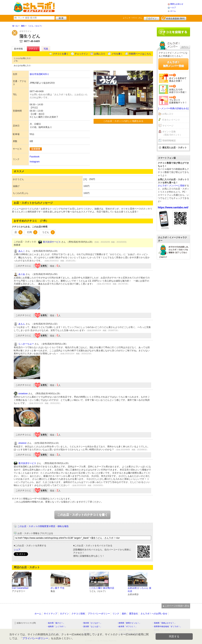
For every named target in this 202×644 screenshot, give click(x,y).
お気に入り (100, 54)
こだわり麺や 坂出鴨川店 (102, 588)
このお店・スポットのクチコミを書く (82, 515)
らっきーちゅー (26, 344)
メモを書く (117, 54)
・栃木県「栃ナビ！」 (56, 623)
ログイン (152, 18)
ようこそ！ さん (132, 18)
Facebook (35, 157)
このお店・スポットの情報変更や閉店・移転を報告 (43, 526)
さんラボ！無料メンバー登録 (173, 64)
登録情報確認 (169, 141)
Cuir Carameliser (20, 588)
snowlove (23, 394)
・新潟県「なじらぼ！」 (92, 626)
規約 (124, 614)
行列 (32, 232)
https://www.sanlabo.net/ (173, 207)
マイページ (168, 126)
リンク (116, 614)
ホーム (173, 11)
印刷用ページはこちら (140, 54)
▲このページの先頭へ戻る (176, 606)
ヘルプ (173, 8)
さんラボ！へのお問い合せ (154, 614)
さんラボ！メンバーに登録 (171, 186)
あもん (22, 324)
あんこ (22, 251)
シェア (17, 550)
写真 (46, 49)
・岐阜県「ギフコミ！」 (127, 626)
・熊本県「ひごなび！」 (92, 623)
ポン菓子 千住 (57, 588)
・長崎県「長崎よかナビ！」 (164, 623)
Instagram (35, 162)
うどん (48, 232)
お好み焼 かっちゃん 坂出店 (140, 590)
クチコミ (33, 49)
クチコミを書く (61, 54)
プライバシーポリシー (99, 614)
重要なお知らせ (177, 4)
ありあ (22, 274)
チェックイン (81, 54)
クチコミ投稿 (78, 614)
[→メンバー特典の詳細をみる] (174, 108)
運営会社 (133, 614)
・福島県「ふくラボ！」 (56, 626)
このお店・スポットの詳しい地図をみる (123, 121)
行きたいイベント (171, 120)
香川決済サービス (52, 242)
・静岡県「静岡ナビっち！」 (129, 623)
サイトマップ (50, 614)
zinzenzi (22, 443)
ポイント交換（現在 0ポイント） (172, 133)
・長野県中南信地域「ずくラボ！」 (167, 626)
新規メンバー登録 (174, 18)
